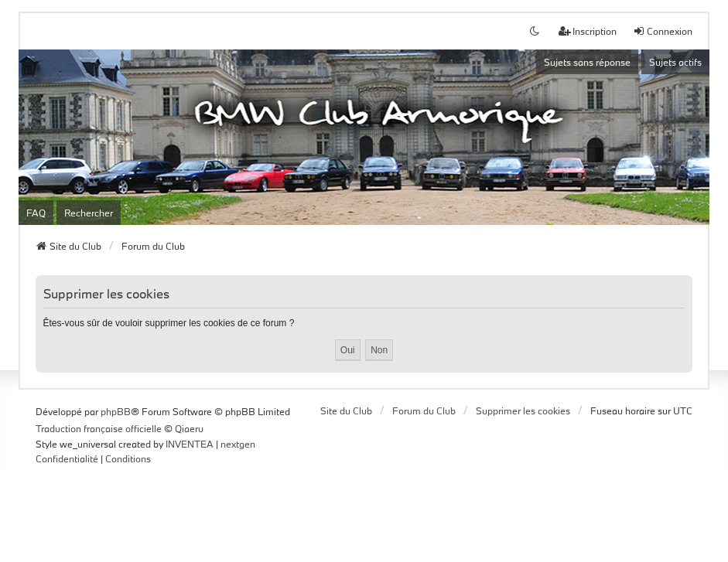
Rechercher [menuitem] (89, 213)
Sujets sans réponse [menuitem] (587, 62)
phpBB (116, 411)
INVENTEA (190, 444)
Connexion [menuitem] (663, 31)
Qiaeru (189, 428)
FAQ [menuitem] (36, 213)
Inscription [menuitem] (588, 31)
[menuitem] (67, 459)
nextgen (238, 444)
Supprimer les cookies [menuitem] (523, 410)
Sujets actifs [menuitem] (675, 62)
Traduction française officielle (99, 428)
